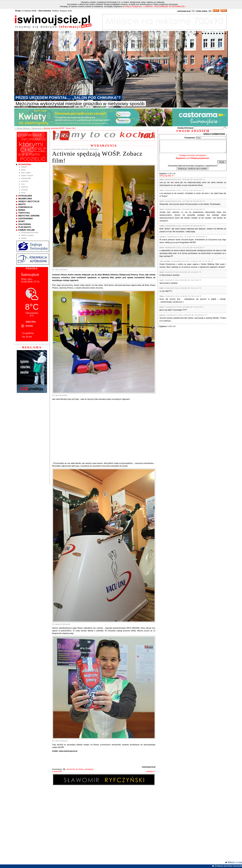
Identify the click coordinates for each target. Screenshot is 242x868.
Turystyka (24, 213)
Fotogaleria (25, 196)
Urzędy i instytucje (29, 201)
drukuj (81, 769)
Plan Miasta (25, 227)
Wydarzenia (25, 164)
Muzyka (24, 190)
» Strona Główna (22, 128)
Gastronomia (26, 219)
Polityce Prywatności (133, 6)
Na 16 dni (27, 337)
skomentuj (71, 769)
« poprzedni (57, 771)
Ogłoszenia (25, 224)
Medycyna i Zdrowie (29, 216)
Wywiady (25, 181)
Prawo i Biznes (27, 175)
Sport (23, 170)
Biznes (22, 210)
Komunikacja (25, 207)
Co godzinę (28, 333)
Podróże (25, 187)
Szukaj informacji (185, 128)
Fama (23, 193)
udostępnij (89, 769)
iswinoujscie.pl (149, 767)
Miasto (24, 167)
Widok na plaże (28, 235)
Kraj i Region (26, 173)
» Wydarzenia (36, 128)
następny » (151, 771)
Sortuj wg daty (165, 176)
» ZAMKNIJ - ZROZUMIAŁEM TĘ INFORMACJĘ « (164, 6)
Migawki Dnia (25, 199)
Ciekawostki (26, 178)
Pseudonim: (190, 138)
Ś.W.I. (23, 184)
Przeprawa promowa (30, 232)
